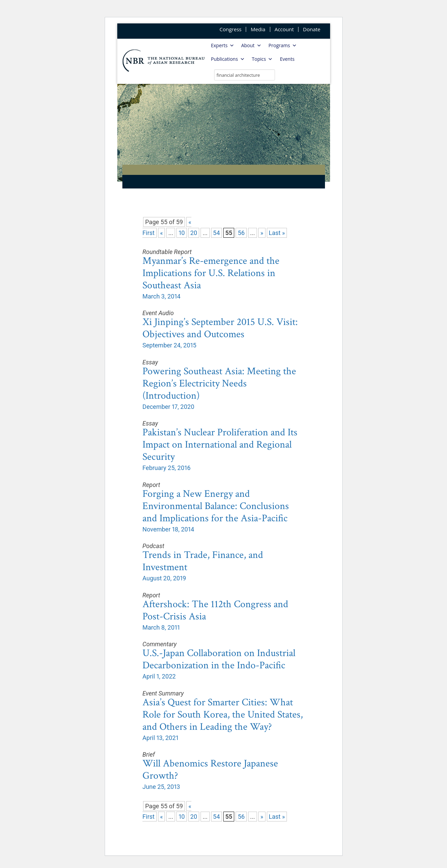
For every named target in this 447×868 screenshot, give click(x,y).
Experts (223, 46)
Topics (262, 59)
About (251, 46)
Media (258, 29)
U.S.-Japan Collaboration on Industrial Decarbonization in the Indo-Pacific (219, 659)
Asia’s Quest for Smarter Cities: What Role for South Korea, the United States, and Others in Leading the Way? (223, 715)
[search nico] (245, 75)
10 (182, 233)
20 (194, 233)
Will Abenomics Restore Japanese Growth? (210, 770)
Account (284, 29)
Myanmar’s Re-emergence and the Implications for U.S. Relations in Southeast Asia (211, 273)
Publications (228, 59)
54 (217, 233)
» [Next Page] (262, 233)
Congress (231, 29)
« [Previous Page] (161, 233)
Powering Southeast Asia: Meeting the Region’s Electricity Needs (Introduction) (219, 384)
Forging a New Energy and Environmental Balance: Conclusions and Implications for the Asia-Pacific (216, 506)
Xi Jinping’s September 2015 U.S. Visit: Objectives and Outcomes (220, 328)
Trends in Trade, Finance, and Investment (203, 561)
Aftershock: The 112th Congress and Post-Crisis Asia (215, 610)
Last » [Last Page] (277, 233)
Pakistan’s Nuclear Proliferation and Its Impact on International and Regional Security (220, 445)
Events (287, 59)
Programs (283, 46)
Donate (312, 29)
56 (241, 233)
